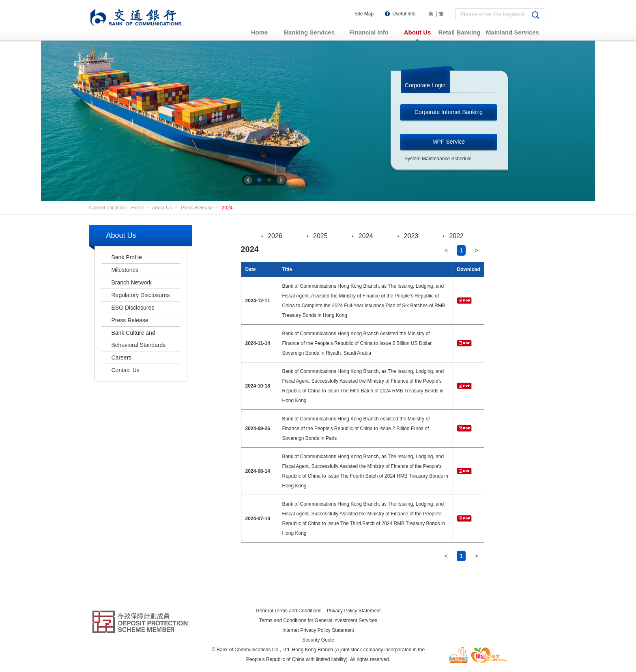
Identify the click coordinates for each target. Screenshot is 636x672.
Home (142, 208)
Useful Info (404, 14)
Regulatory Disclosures (141, 295)
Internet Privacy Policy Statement (318, 630)
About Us (166, 208)
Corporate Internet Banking (449, 112)
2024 (227, 208)
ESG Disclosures (133, 308)
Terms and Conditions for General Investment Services (318, 620)
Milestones (125, 270)
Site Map (364, 14)
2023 (411, 236)
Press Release (201, 208)
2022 (456, 236)
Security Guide (318, 640)
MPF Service (449, 142)
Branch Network (132, 282)
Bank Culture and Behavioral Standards (139, 339)
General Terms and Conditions (289, 611)
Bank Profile (127, 257)
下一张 (281, 180)
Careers (122, 358)
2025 (320, 236)
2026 (275, 236)
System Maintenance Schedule (438, 159)
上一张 (248, 180)
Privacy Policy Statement (354, 611)
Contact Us (126, 370)
